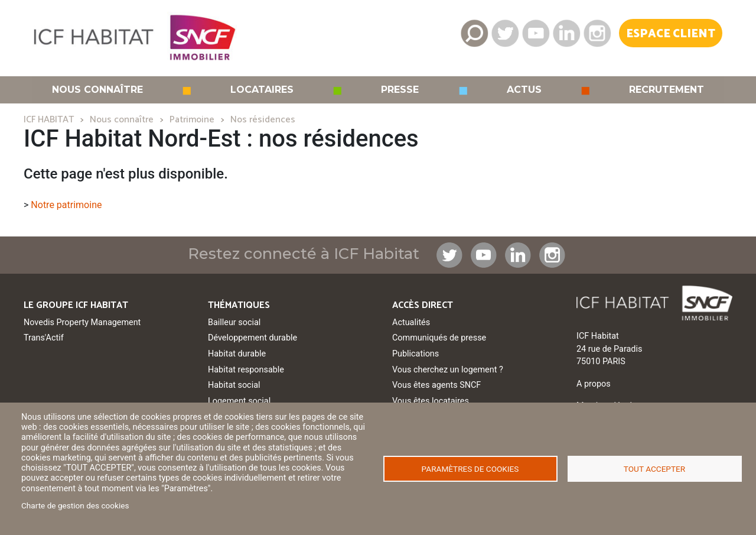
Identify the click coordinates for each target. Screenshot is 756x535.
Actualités (411, 322)
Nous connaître (97, 90)
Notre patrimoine (66, 205)
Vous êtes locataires (431, 401)
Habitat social (234, 385)
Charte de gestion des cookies (75, 505)
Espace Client (671, 34)
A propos (594, 384)
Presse (400, 90)
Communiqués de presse (439, 338)
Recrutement (667, 90)
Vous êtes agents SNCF (436, 385)
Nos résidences (263, 120)
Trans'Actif (44, 338)
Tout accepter (654, 469)
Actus (524, 90)
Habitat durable (237, 354)
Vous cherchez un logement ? (448, 370)
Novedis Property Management (82, 322)
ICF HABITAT (49, 120)
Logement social (239, 401)
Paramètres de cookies (470, 469)
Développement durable (252, 338)
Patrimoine (192, 120)
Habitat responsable (246, 370)
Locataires (262, 90)
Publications (416, 354)
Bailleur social (234, 322)
